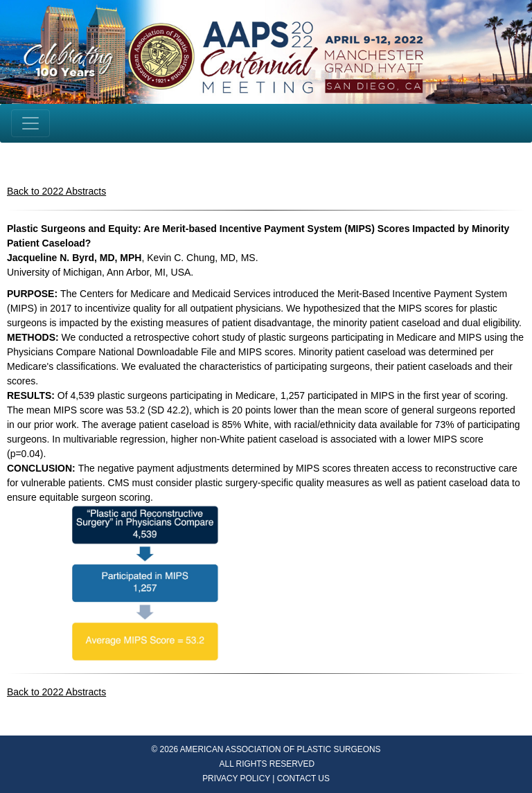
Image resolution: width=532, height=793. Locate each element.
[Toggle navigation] (30, 123)
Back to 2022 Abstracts (56, 191)
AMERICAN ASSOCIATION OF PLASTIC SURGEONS (281, 749)
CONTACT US (303, 778)
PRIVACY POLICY (236, 778)
